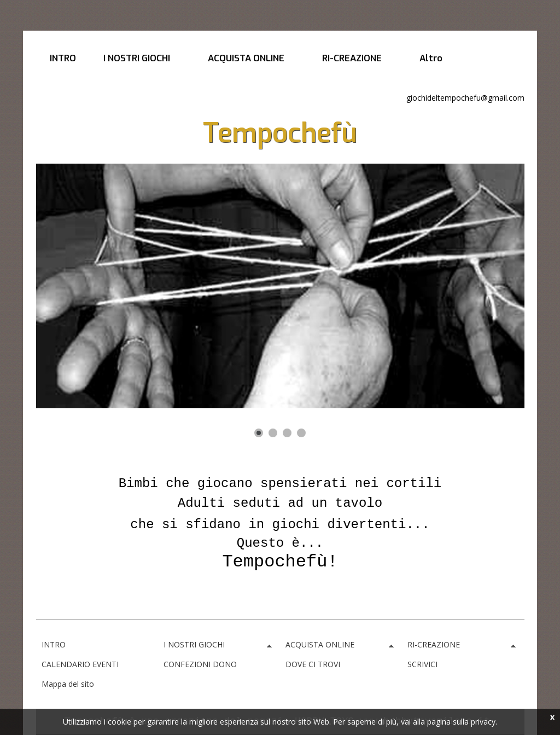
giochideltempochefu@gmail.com (465, 98)
